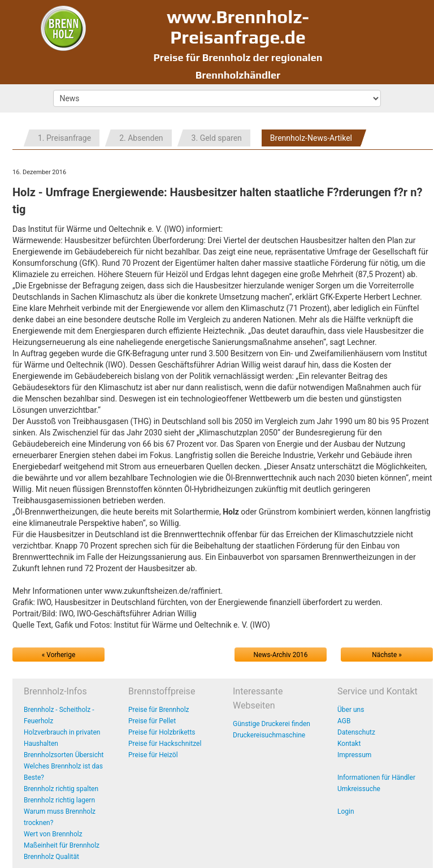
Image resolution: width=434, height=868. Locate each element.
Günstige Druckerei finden (272, 724)
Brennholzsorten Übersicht (64, 755)
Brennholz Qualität (51, 857)
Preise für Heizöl (153, 755)
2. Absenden (141, 138)
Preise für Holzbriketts (162, 732)
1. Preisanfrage (64, 138)
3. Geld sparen (217, 138)
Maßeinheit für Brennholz (62, 845)
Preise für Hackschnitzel (165, 744)
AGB (344, 721)
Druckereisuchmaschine (269, 735)
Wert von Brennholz (53, 834)
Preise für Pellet (152, 721)
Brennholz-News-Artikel (311, 138)
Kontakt (349, 744)
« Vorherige (58, 655)
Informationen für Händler (376, 778)
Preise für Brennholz (159, 710)
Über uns (351, 710)
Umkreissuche (359, 789)
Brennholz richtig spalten (61, 789)
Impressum (354, 755)
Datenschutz (356, 732)
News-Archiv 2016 (281, 655)
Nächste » (387, 655)
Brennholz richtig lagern (59, 800)
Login (346, 811)
